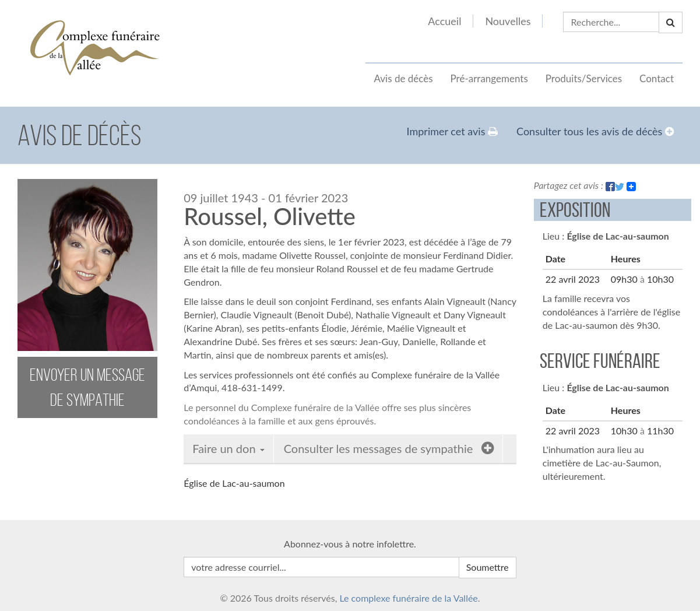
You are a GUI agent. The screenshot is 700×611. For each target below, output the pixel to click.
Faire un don (228, 448)
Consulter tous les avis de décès (595, 131)
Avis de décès (404, 78)
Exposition (575, 210)
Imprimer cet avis (452, 131)
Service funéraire (600, 361)
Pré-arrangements (489, 78)
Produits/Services (584, 78)
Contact (657, 78)
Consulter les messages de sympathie (389, 448)
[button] (671, 22)
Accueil (444, 21)
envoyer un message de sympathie (87, 387)
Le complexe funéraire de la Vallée (408, 598)
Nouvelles (508, 21)
